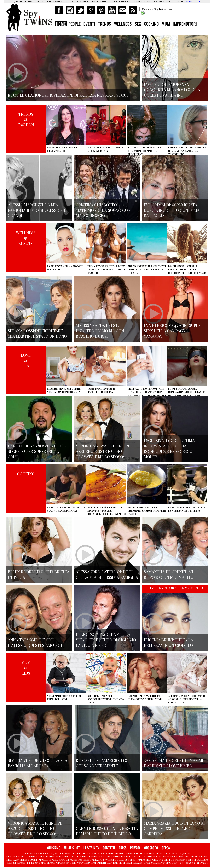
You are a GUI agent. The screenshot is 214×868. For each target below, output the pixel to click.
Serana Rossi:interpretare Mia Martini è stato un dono (37, 333)
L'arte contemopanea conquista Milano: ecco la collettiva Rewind (172, 90)
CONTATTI (109, 848)
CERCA (166, 848)
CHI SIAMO (54, 848)
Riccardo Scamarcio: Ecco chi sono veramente (104, 763)
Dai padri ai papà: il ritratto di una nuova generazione (146, 698)
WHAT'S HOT (72, 848)
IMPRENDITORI (185, 24)
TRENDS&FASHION (26, 119)
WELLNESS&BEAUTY (26, 238)
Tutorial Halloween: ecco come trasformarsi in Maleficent (146, 151)
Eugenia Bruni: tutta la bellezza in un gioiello (169, 642)
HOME (61, 24)
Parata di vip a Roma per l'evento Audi (62, 149)
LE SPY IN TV (91, 848)
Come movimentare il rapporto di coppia (101, 390)
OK (199, 1)
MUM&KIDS (26, 668)
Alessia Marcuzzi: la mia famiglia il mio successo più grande (37, 210)
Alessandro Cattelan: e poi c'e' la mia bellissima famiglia (107, 574)
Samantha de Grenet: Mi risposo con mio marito (169, 574)
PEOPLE (75, 24)
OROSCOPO (151, 848)
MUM (166, 24)
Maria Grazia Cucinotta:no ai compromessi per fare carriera (174, 828)
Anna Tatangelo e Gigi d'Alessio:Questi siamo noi (35, 642)
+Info (189, 1)
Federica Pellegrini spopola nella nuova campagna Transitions (187, 151)
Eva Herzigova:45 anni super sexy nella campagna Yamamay (172, 331)
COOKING (151, 24)
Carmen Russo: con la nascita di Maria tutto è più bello (107, 831)
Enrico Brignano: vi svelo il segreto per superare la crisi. (37, 451)
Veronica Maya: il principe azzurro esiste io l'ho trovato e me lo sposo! (103, 451)
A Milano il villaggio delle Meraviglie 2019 (105, 149)
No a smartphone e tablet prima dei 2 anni (64, 698)
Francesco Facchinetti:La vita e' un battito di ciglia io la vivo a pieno (106, 640)
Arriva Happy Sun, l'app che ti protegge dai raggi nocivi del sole (147, 270)
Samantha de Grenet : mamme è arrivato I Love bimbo (174, 763)
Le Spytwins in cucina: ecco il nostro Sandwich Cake (67, 509)
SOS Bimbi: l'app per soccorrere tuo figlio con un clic (106, 699)
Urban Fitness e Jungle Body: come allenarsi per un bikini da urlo (106, 270)
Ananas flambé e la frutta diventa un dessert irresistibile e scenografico (107, 511)
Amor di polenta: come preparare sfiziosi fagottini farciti (147, 511)
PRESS (123, 848)
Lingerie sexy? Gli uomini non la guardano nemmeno (65, 390)
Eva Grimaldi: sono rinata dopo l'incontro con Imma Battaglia (172, 210)
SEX (138, 24)
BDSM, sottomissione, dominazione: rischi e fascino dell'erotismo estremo (188, 392)
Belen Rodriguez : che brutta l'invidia (39, 574)
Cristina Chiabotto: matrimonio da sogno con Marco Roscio (103, 210)
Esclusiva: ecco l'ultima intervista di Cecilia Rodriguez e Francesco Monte (169, 448)
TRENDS (105, 24)
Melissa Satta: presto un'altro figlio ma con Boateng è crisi (100, 331)
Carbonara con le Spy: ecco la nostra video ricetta (186, 509)
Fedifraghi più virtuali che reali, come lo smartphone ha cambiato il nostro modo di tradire (147, 394)
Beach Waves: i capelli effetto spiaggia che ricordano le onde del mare (187, 270)
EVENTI (89, 24)
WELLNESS (123, 24)
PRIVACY (135, 848)
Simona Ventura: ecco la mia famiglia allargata (38, 763)
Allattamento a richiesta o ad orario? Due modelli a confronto (187, 699)
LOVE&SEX (26, 360)
